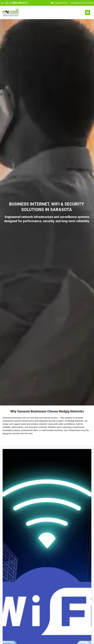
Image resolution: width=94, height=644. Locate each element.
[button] (88, 12)
